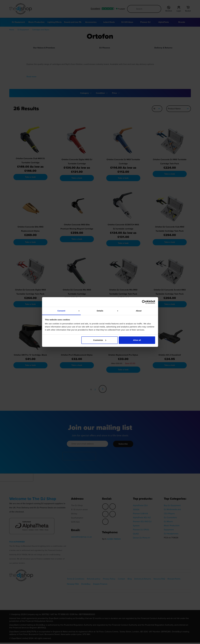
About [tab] (139, 311)
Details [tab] (100, 311)
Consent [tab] (61, 311)
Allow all (137, 340)
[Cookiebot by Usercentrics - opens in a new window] (144, 302)
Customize (100, 340)
